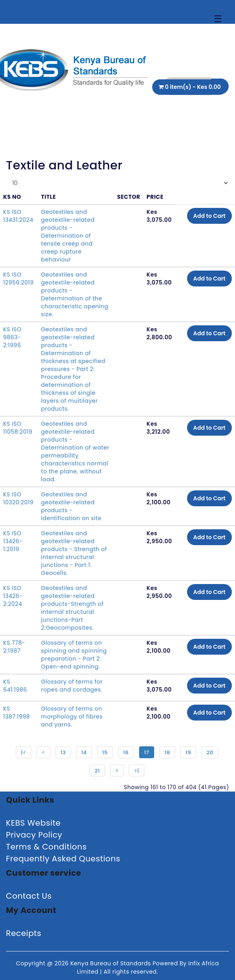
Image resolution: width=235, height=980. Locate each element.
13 (63, 752)
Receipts (24, 933)
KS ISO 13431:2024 (18, 216)
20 (210, 752)
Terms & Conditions (46, 847)
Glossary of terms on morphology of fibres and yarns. (72, 717)
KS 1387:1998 (17, 713)
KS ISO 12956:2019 (18, 279)
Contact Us (29, 896)
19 (188, 752)
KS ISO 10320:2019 (18, 498)
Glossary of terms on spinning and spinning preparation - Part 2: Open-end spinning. (74, 655)
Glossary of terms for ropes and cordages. (72, 686)
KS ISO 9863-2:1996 (12, 337)
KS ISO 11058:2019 (18, 428)
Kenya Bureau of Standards (111, 963)
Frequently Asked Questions (63, 859)
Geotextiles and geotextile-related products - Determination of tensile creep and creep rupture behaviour (68, 236)
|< (24, 752)
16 (126, 752)
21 (97, 771)
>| (137, 771)
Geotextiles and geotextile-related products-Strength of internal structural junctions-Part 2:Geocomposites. (73, 608)
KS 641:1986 (15, 686)
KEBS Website (33, 823)
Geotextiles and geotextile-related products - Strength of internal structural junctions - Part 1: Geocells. (74, 553)
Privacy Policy (34, 835)
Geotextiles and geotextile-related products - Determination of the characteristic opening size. (75, 294)
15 (105, 752)
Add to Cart (209, 216)
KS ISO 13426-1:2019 (13, 541)
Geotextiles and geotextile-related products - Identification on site (71, 506)
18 (167, 752)
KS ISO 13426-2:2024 (13, 596)
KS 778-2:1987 (14, 647)
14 (84, 752)
